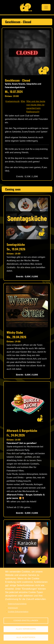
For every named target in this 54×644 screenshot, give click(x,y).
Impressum (13, 608)
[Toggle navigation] (46, 7)
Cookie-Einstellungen (26, 620)
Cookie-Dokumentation (18, 612)
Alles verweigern (26, 629)
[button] (27, 53)
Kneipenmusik (13, 101)
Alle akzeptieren (26, 637)
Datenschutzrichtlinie (17, 604)
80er (23, 101)
